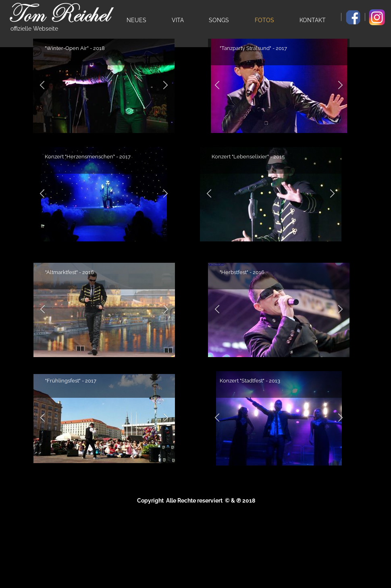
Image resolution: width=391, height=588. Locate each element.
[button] (42, 194)
